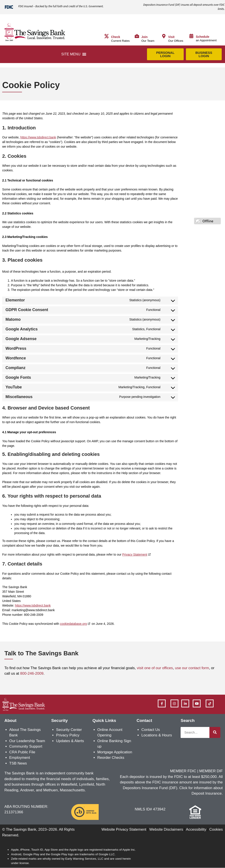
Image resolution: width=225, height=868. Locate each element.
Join (144, 37)
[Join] (137, 36)
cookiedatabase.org (73, 624)
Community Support (26, 746)
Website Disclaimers (166, 829)
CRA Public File (22, 752)
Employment (20, 758)
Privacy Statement (135, 555)
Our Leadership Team (27, 741)
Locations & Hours (157, 735)
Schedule (202, 37)
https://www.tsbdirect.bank (38, 137)
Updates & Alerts (70, 741)
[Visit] (164, 36)
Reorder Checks (111, 758)
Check (115, 37)
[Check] (107, 36)
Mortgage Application (115, 752)
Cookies (216, 829)
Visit (171, 37)
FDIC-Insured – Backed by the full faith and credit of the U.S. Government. (61, 6)
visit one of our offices (155, 668)
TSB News (18, 763)
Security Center (69, 730)
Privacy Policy (68, 735)
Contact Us (151, 730)
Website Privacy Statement (124, 829)
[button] (71, 54)
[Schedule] (191, 36)
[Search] (215, 732)
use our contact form (192, 668)
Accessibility (196, 829)
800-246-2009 (32, 673)
